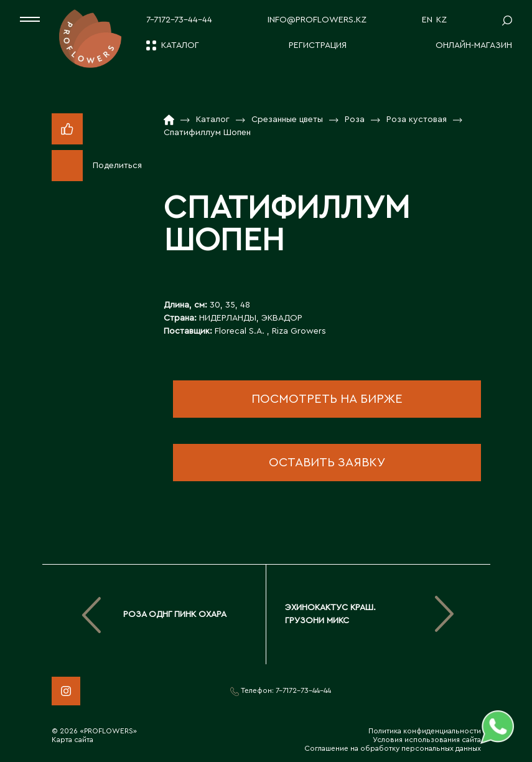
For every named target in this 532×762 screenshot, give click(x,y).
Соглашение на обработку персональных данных (393, 748)
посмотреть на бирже (327, 399)
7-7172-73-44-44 (179, 20)
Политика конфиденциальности (425, 731)
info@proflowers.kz (317, 20)
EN (427, 20)
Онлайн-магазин (474, 45)
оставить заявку (327, 463)
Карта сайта (72, 740)
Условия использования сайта (427, 740)
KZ (441, 20)
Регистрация (318, 45)
